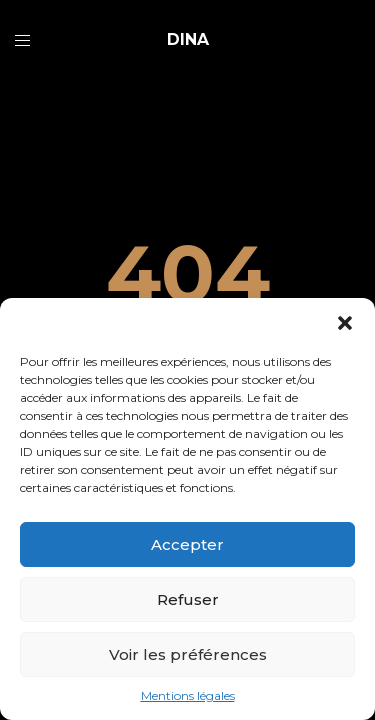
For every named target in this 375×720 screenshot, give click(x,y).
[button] (345, 323)
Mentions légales (188, 695)
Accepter (187, 544)
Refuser (188, 599)
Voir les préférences (188, 654)
